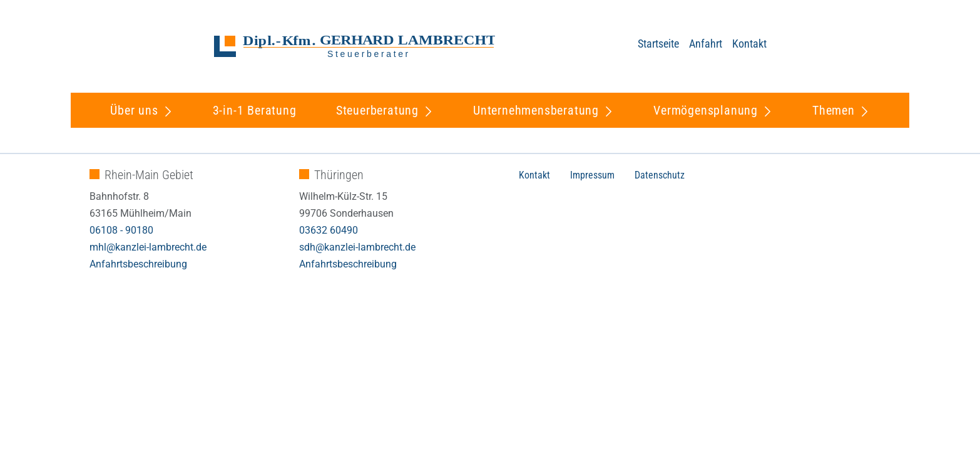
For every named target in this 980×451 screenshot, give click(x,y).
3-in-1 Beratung (255, 110)
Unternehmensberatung (536, 110)
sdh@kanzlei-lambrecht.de (357, 247)
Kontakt (749, 44)
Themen (834, 110)
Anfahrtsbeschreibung (138, 264)
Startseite (658, 44)
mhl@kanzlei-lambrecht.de (148, 247)
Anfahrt (706, 44)
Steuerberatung (377, 110)
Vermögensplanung (706, 110)
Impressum (592, 175)
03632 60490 (329, 230)
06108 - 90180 (121, 230)
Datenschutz (660, 175)
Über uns (134, 110)
